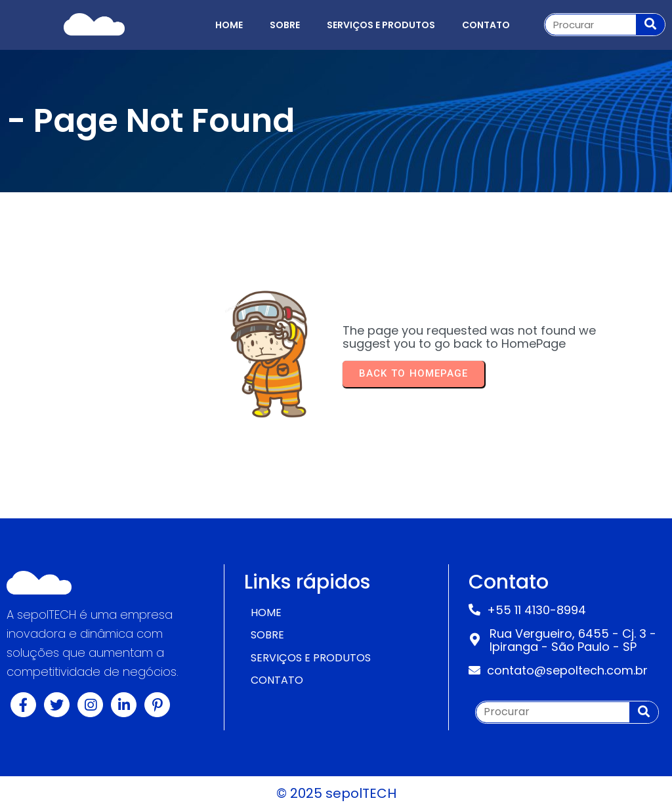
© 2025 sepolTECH (336, 793)
